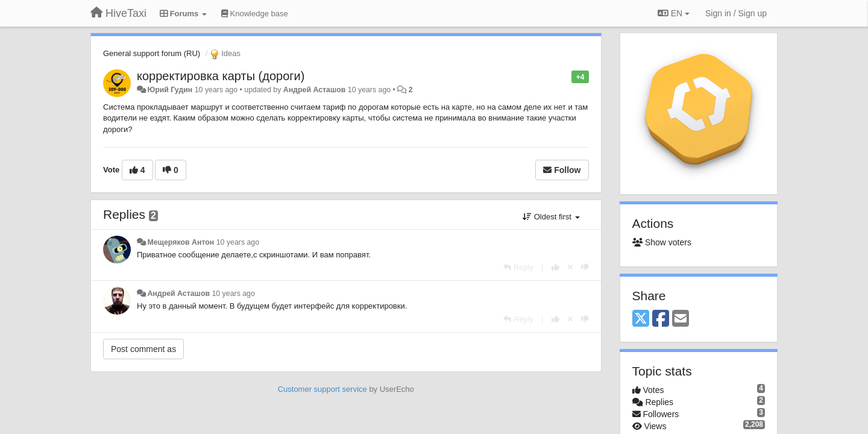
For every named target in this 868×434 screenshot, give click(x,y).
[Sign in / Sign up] (736, 13)
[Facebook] (661, 319)
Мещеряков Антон (181, 242)
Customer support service (322, 389)
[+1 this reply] (555, 267)
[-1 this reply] (585, 267)
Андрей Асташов (315, 90)
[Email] (681, 319)
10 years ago (238, 242)
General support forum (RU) (152, 53)
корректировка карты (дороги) (221, 76)
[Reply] (518, 267)
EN (674, 13)
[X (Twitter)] (641, 319)
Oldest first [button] (551, 217)
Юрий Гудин (170, 90)
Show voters (662, 242)
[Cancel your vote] (570, 267)
